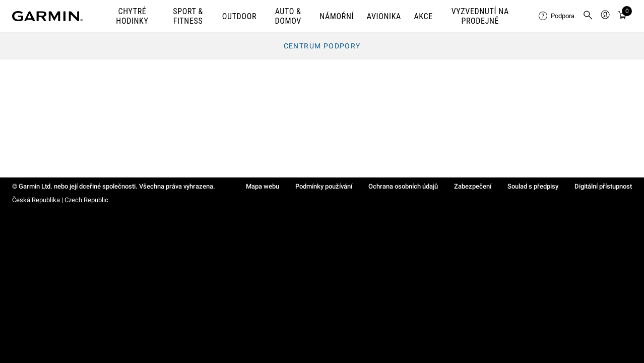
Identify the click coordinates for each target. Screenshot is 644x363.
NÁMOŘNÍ (337, 16)
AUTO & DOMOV (288, 16)
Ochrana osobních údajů (403, 186)
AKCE (423, 16)
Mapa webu (263, 186)
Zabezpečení (473, 186)
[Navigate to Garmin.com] (47, 16)
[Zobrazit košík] (622, 16)
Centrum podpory (322, 46)
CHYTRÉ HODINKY (132, 16)
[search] (588, 16)
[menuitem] (557, 16)
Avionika (384, 16)
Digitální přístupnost (603, 186)
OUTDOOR (239, 16)
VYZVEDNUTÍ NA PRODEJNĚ (480, 16)
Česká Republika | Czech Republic (60, 200)
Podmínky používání (324, 186)
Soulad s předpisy (533, 186)
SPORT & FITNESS (188, 16)
